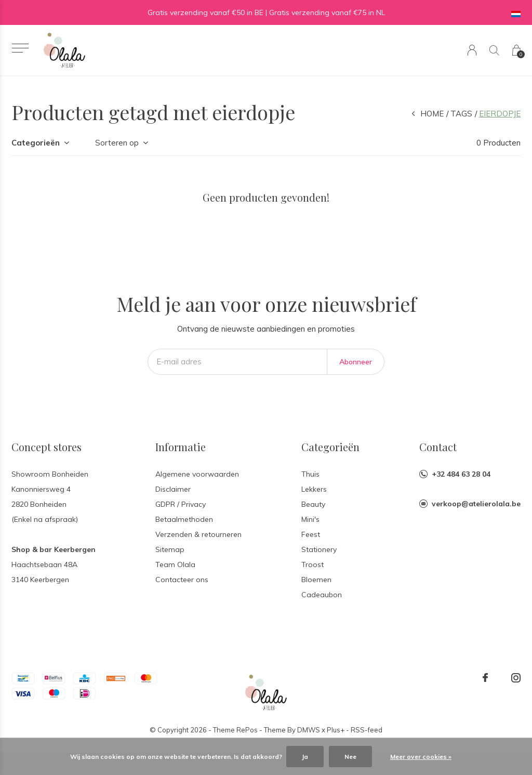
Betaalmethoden (184, 519)
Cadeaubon (322, 595)
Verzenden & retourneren (198, 534)
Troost (312, 564)
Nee (350, 757)
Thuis (310, 474)
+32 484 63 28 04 (461, 474)
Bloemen (316, 580)
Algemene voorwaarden (197, 474)
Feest (311, 534)
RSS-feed (367, 730)
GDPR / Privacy (181, 504)
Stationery (319, 549)
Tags (461, 114)
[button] (20, 48)
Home (432, 114)
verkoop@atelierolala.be (476, 504)
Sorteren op (117, 143)
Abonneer (356, 362)
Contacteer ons (182, 580)
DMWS (309, 730)
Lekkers (314, 489)
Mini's (310, 519)
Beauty (313, 504)
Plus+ (336, 730)
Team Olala (175, 564)
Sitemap (170, 549)
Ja (305, 757)
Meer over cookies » (421, 757)
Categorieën (36, 143)
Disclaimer (173, 489)
